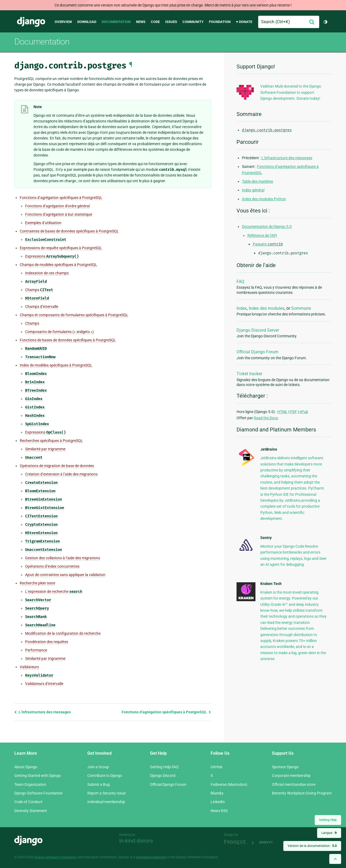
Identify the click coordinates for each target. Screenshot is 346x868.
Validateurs (29, 667)
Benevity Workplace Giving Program (302, 793)
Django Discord (163, 776)
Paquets (268, 244)
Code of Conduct (28, 802)
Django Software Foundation (39, 793)
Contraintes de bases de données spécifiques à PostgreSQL (69, 231)
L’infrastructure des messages (43, 712)
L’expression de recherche (54, 592)
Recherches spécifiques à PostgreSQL (51, 441)
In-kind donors (136, 841)
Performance (36, 650)
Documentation (116, 22)
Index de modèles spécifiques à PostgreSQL (56, 365)
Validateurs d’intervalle (44, 684)
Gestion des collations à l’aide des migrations (63, 558)
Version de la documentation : (312, 846)
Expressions (52, 256)
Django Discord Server (258, 330)
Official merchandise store (294, 784)
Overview (63, 22)
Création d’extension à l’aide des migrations (61, 474)
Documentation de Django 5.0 (267, 227)
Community (193, 22)
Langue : (329, 833)
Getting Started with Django (38, 776)
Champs (39, 290)
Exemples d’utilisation (43, 223)
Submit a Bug (99, 784)
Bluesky (217, 793)
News (141, 22)
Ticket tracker (249, 374)
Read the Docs (266, 418)
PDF (294, 412)
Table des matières (257, 181)
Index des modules (267, 308)
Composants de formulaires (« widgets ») (59, 332)
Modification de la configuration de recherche (63, 633)
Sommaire (301, 308)
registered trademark (151, 857)
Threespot (237, 842)
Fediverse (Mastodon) (229, 784)
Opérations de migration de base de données (57, 466)
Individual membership (106, 802)
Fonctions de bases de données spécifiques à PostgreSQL (68, 340)
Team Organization (30, 784)
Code (155, 22)
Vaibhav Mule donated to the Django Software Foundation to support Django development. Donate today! (291, 92)
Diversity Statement (31, 811)
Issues (171, 22)
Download (87, 22)
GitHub (217, 767)
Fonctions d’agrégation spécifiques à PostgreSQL (61, 198)
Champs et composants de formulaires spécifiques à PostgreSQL (74, 315)
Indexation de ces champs (47, 273)
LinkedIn (218, 802)
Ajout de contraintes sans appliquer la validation (65, 575)
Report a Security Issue (107, 793)
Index (242, 308)
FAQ (240, 282)
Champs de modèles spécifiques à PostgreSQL (59, 265)
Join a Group (98, 767)
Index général (253, 190)
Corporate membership (291, 776)
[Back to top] (335, 859)
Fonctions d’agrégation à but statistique (59, 214)
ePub (304, 412)
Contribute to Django (105, 776)
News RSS (219, 811)
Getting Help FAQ (164, 767)
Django (31, 22)
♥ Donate (244, 22)
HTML (282, 412)
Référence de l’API (262, 235)
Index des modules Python (264, 199)
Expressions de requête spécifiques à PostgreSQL (61, 248)
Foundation (220, 22)
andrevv (272, 842)
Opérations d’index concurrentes (52, 566)
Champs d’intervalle (42, 307)
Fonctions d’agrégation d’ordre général (57, 206)
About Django (26, 767)
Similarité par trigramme (45, 449)
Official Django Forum (257, 352)
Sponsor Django (285, 767)
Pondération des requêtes (47, 642)
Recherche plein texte (37, 583)
